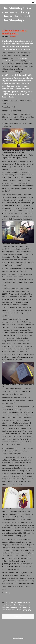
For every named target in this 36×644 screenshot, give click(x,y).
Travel (19, 610)
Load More (18, 616)
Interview (5, 605)
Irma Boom (14, 605)
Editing (19, 602)
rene (14, 36)
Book (8, 602)
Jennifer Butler (15, 607)
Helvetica (26, 602)
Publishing (26, 607)
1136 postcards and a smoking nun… (14, 32)
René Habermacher (9, 610)
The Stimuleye (13, 8)
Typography (27, 610)
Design (13, 602)
